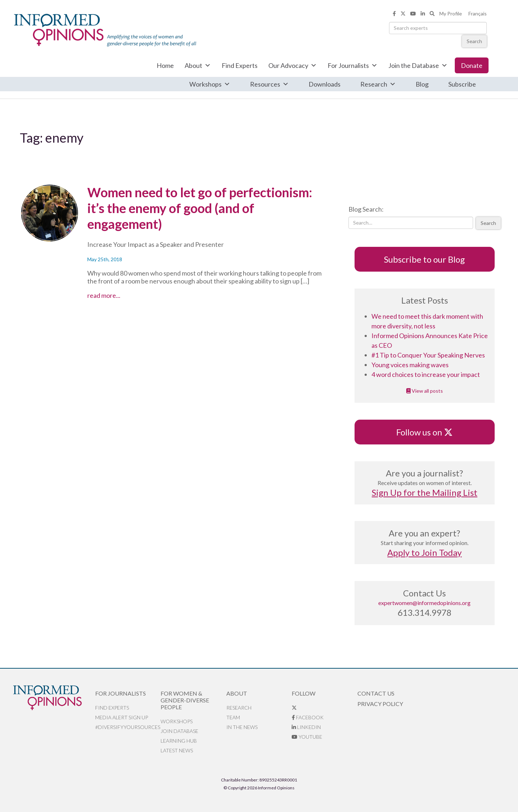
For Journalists (353, 65)
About (198, 65)
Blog (422, 84)
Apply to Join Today (424, 552)
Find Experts (240, 65)
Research (378, 84)
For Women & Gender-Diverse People (185, 700)
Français (478, 13)
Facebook (308, 717)
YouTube (307, 737)
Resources (269, 84)
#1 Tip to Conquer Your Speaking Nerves (428, 355)
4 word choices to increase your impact (426, 374)
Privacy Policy (380, 704)
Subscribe (462, 84)
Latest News (177, 750)
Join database (179, 731)
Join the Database (418, 65)
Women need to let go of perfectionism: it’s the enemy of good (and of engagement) (200, 208)
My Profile (451, 13)
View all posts (425, 391)
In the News (242, 727)
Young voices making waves (410, 365)
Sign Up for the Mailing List (425, 492)
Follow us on (424, 432)
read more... (124, 295)
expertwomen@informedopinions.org (424, 603)
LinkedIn (306, 727)
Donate (472, 65)
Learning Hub (179, 741)
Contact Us (376, 693)
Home (165, 65)
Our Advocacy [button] (293, 65)
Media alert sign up (122, 717)
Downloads (325, 84)
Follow (304, 693)
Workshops (210, 84)
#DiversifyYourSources (128, 727)
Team (233, 717)
